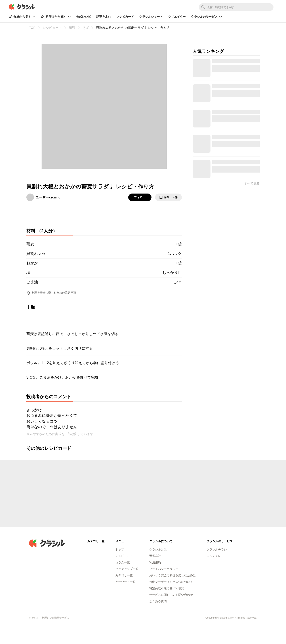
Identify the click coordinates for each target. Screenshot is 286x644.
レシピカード (125, 17)
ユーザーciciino (48, 197)
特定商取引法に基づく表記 (167, 588)
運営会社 (155, 556)
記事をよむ (104, 17)
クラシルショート (151, 17)
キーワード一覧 (125, 582)
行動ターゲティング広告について (171, 582)
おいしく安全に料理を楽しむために (172, 575)
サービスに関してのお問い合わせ (171, 595)
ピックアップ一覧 (127, 569)
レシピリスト (124, 556)
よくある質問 (158, 601)
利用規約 (155, 562)
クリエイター (177, 17)
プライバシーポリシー (164, 569)
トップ (120, 549)
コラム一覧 (123, 562)
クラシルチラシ (217, 549)
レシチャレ (214, 556)
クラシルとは (158, 549)
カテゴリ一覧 (124, 575)
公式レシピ (84, 17)
